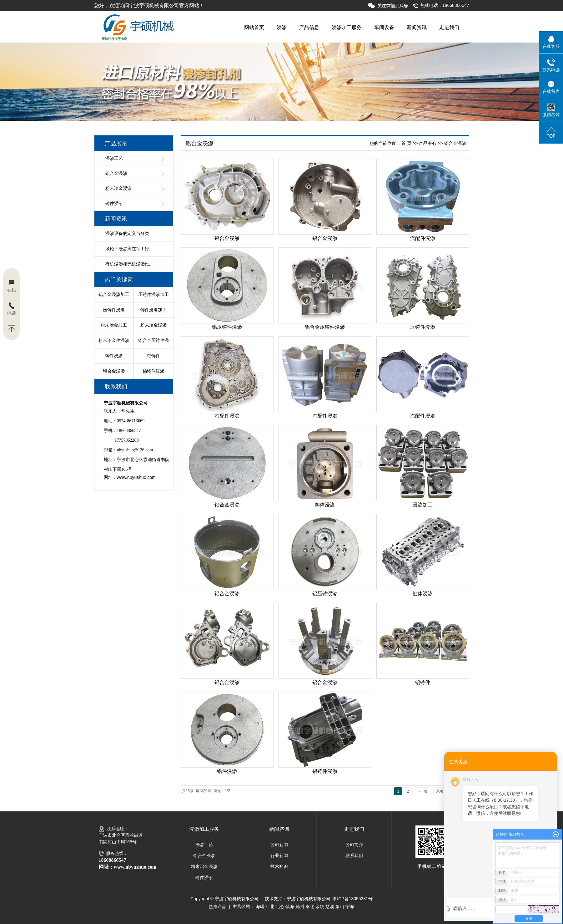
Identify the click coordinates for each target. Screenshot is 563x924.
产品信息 (309, 27)
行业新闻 (279, 855)
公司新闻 (279, 845)
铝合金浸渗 (116, 173)
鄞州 (300, 906)
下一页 (422, 791)
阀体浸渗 (325, 505)
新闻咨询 (279, 829)
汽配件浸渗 (423, 238)
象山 (340, 906)
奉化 (310, 906)
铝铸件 (153, 356)
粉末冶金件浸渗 (114, 340)
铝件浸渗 (227, 771)
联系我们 (354, 855)
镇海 (290, 906)
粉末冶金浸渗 (118, 188)
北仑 (280, 906)
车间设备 (384, 27)
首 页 (406, 143)
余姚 (320, 906)
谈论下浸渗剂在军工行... (129, 249)
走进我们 (449, 27)
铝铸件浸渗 (153, 371)
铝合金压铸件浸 (153, 340)
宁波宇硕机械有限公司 (309, 899)
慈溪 (330, 906)
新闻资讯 (417, 27)
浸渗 (282, 27)
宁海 (350, 906)
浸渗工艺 (114, 158)
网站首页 (254, 27)
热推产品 (218, 906)
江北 (270, 906)
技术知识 (279, 866)
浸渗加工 (423, 505)
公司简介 (354, 845)
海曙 (260, 906)
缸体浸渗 (423, 594)
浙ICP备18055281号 (353, 899)
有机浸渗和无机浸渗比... (129, 264)
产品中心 (428, 143)
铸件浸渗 (114, 203)
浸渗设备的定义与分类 (127, 233)
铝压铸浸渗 (325, 594)
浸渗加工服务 (347, 27)
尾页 (440, 791)
